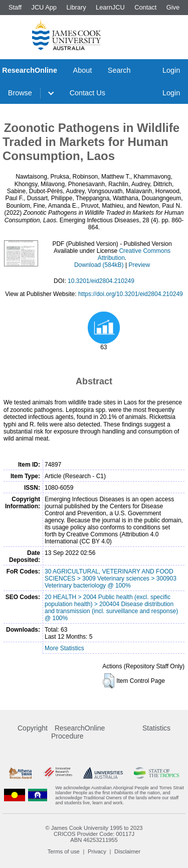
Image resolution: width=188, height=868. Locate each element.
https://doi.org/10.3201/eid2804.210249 (131, 294)
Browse (20, 93)
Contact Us (87, 93)
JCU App (44, 7)
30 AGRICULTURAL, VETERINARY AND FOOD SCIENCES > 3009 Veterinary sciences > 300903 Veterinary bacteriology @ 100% (111, 578)
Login (171, 70)
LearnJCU (110, 7)
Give (173, 7)
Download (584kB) (99, 265)
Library (76, 7)
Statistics (156, 728)
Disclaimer (127, 851)
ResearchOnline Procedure (78, 732)
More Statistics (64, 648)
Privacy (97, 851)
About (83, 70)
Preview (139, 265)
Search (119, 70)
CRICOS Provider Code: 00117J (94, 834)
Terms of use (64, 851)
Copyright (33, 728)
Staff (15, 7)
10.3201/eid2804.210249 (101, 281)
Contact (145, 7)
